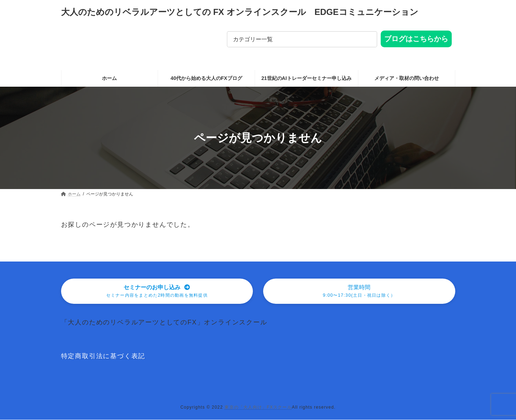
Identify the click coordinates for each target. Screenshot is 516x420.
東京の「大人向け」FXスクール (258, 408)
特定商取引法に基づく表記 (103, 357)
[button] (157, 292)
